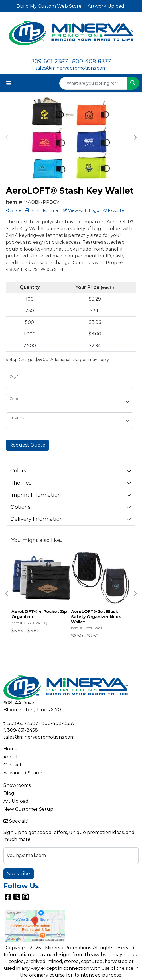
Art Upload (16, 801)
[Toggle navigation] (9, 83)
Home (10, 749)
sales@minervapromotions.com (71, 68)
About (11, 757)
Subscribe (19, 874)
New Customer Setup (28, 809)
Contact (13, 765)
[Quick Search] (93, 83)
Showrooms (17, 785)
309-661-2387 (50, 61)
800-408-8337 (92, 61)
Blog (9, 793)
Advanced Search (24, 773)
